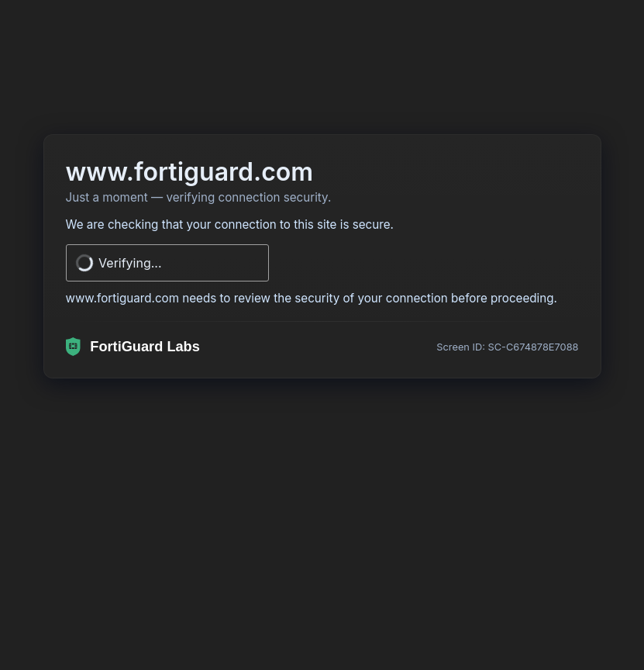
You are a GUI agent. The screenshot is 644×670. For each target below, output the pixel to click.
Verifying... (130, 263)
